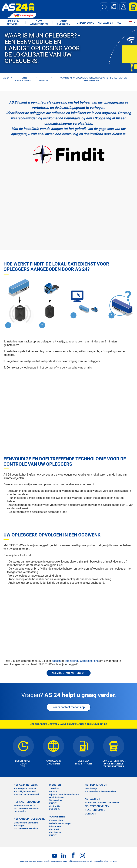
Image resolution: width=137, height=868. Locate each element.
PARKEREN (55, 809)
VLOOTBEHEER (58, 817)
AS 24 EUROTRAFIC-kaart (26, 809)
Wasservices (56, 800)
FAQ (119, 23)
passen (56, 661)
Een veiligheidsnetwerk (25, 791)
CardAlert (54, 829)
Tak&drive (54, 789)
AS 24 (6, 78)
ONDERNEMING (85, 23)
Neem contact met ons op (69, 707)
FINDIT (53, 803)
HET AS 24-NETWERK (13, 23)
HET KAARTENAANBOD (27, 802)
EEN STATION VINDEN (97, 806)
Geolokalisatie (56, 797)
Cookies (113, 861)
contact (91, 814)
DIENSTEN (43, 81)
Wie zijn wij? (91, 789)
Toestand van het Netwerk (102, 803)
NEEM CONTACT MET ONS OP (69, 673)
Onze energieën (64, 23)
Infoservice (55, 826)
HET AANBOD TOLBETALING (30, 819)
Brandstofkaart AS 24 (25, 806)
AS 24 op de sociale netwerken (100, 791)
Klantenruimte (56, 820)
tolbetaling (71, 661)
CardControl (55, 832)
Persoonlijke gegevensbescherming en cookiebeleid (86, 861)
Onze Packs (20, 811)
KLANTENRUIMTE (95, 810)
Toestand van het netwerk (27, 794)
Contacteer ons (89, 661)
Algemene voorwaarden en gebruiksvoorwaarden (41, 861)
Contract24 (55, 806)
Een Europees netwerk (25, 789)
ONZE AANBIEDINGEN (39, 23)
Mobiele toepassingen (60, 823)
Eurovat (53, 791)
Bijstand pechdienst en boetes (64, 794)
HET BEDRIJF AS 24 (96, 785)
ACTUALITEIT (106, 23)
